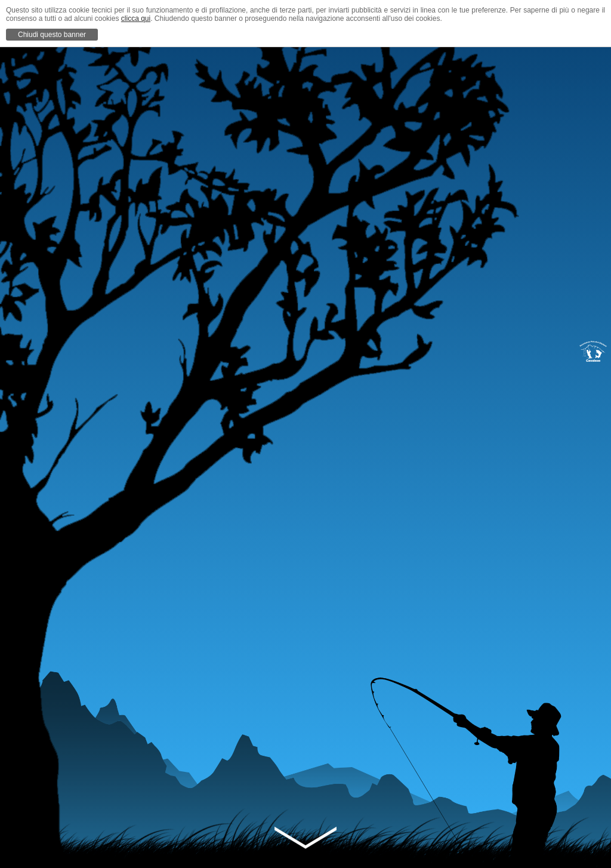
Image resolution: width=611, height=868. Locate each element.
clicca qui (136, 19)
